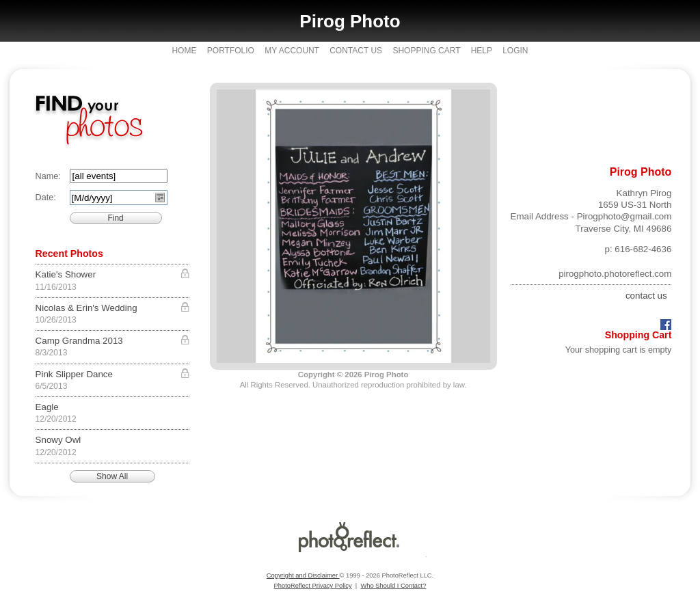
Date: (46, 198)
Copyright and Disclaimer (303, 575)
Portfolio (231, 51)
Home (184, 51)
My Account (292, 51)
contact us (646, 296)
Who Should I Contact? (393, 586)
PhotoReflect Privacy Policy (313, 586)
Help (482, 51)
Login (515, 51)
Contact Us (356, 51)
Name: (48, 176)
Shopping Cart (426, 51)
